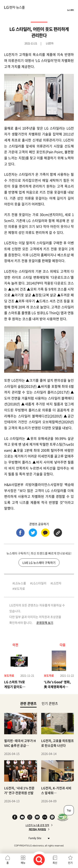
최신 (55, 863)
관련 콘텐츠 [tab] (28, 703)
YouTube (22, 817)
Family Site (38, 838)
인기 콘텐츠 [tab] (50, 703)
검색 (39, 860)
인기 (70, 863)
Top (69, 810)
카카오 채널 (52, 817)
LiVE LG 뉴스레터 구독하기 (39, 563)
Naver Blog (37, 817)
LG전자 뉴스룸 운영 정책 (37, 825)
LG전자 (57, 583)
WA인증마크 (63, 817)
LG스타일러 (39, 583)
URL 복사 (58, 533)
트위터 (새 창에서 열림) (33, 533)
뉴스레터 (71, 10)
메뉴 (23, 863)
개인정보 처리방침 (37, 829)
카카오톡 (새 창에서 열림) (45, 533)
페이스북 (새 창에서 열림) (20, 533)
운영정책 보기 (45, 623)
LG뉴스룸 (20, 583)
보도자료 (20, 588)
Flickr (45, 817)
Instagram (30, 817)
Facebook (15, 817)
